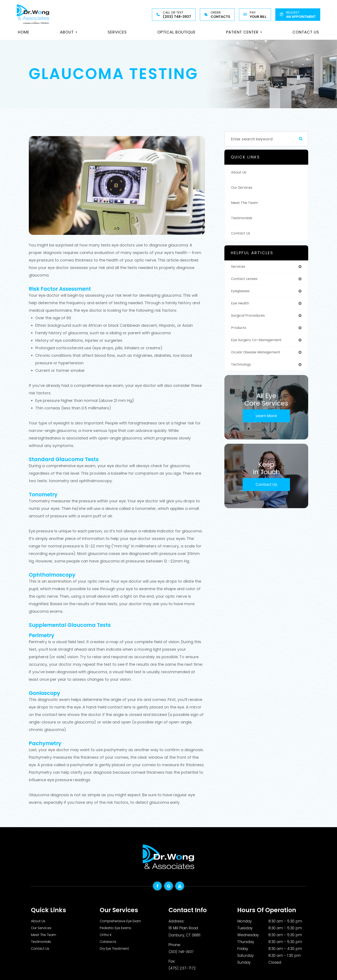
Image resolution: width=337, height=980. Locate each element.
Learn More (266, 420)
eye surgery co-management (260, 343)
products (240, 330)
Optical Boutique (176, 32)
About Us (240, 172)
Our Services (243, 188)
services (239, 267)
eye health (241, 305)
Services (117, 32)
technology (242, 368)
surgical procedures (250, 317)
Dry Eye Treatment (117, 949)
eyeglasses (242, 292)
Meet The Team (246, 203)
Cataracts (109, 942)
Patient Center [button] (244, 32)
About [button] (69, 32)
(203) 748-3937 (183, 951)
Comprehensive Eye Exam (124, 921)
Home (24, 32)
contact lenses (246, 279)
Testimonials (243, 218)
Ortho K (107, 935)
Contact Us (306, 32)
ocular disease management (259, 355)
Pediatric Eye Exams (118, 928)
